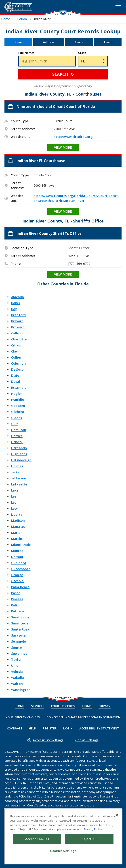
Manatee (18, 527)
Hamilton (19, 430)
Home (20, 706)
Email (108, 42)
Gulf (15, 424)
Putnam (18, 611)
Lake (15, 490)
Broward (18, 327)
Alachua (18, 297)
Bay (14, 309)
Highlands (19, 454)
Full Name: (26, 53)
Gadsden (18, 406)
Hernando (19, 448)
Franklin (18, 400)
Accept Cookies (37, 839)
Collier (16, 357)
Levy (15, 508)
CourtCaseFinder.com (18, 7)
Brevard (17, 321)
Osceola (17, 581)
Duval (16, 382)
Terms (87, 706)
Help (33, 728)
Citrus (16, 345)
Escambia (19, 388)
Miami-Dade (21, 545)
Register (50, 728)
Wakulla (18, 678)
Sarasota (18, 635)
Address (49, 42)
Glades (17, 418)
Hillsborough (21, 460)
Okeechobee (21, 569)
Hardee (17, 436)
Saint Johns (20, 617)
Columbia (19, 363)
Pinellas (17, 599)
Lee (14, 496)
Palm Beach (20, 587)
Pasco (16, 593)
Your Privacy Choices (23, 717)
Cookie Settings (87, 740)
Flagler (17, 394)
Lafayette (19, 484)
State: (83, 53)
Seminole (18, 641)
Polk (15, 605)
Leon (15, 502)
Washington (21, 690)
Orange (17, 575)
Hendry (17, 442)
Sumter (17, 647)
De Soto (17, 369)
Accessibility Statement (99, 728)
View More (63, 147)
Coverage (15, 728)
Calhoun (18, 333)
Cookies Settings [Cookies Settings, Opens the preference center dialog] (63, 851)
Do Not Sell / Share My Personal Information (83, 717)
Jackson (17, 472)
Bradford (18, 315)
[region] (63, 836)
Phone (79, 42)
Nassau (17, 557)
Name (19, 42)
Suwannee (19, 653)
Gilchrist (18, 412)
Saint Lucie (20, 623)
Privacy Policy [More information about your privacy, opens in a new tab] (93, 829)
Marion (17, 533)
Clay (15, 351)
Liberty (17, 514)
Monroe (17, 551)
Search (60, 74)
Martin (17, 539)
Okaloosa (19, 563)
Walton (17, 684)
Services (38, 706)
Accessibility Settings (48, 740)
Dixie (15, 375)
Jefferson (19, 478)
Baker (16, 303)
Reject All (89, 839)
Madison (18, 521)
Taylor (16, 660)
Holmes (17, 466)
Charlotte (19, 339)
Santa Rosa (20, 629)
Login (68, 728)
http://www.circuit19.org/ (74, 137)
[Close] (117, 815)
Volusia (17, 672)
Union (16, 666)
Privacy (105, 706)
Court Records (63, 706)
